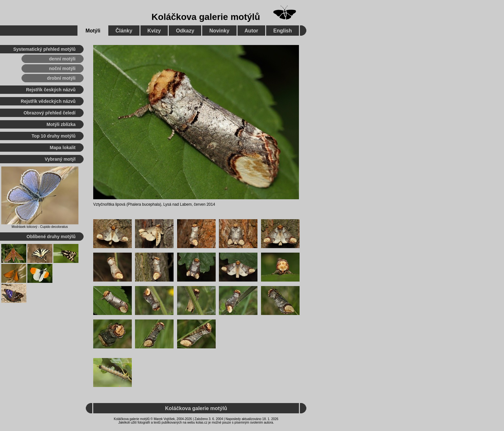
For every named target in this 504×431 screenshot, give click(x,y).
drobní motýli (61, 78)
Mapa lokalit (63, 148)
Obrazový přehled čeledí (50, 113)
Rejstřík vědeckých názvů (48, 101)
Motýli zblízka (61, 124)
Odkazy (185, 31)
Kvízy (154, 31)
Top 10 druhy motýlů (54, 136)
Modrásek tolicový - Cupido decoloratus (40, 227)
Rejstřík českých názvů (51, 90)
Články (124, 31)
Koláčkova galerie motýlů (206, 17)
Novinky (219, 31)
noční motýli (62, 68)
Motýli (93, 31)
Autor (252, 31)
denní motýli (62, 59)
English (283, 31)
